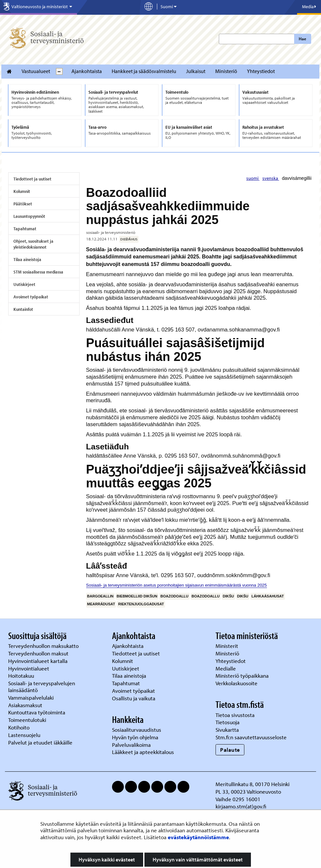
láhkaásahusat (268, 596)
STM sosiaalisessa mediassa (38, 272)
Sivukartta (227, 730)
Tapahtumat (25, 229)
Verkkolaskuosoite (237, 683)
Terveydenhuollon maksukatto (44, 646)
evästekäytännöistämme (198, 837)
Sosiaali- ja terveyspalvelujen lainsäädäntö (42, 687)
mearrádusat (101, 604)
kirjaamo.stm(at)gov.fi (241, 806)
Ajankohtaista (87, 71)
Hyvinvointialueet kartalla (38, 661)
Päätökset (23, 204)
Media (309, 7)
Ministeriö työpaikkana (243, 676)
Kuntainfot (23, 309)
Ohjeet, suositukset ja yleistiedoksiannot (33, 244)
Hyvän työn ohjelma (135, 737)
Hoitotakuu (22, 676)
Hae (302, 39)
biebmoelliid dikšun (137, 596)
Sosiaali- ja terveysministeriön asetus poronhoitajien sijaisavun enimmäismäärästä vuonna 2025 (177, 585)
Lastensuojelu (25, 735)
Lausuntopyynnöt (29, 216)
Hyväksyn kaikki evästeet (107, 859)
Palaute (230, 750)
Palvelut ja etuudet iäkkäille (40, 742)
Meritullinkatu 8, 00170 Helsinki (253, 784)
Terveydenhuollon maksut (39, 653)
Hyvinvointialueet (29, 668)
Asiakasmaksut (25, 705)
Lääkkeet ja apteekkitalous (143, 752)
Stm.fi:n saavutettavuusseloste (251, 737)
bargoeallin (100, 596)
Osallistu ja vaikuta (134, 698)
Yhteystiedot (261, 71)
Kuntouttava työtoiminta (37, 712)
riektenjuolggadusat (141, 604)
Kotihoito (19, 727)
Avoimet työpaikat (31, 297)
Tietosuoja (227, 722)
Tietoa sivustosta (235, 715)
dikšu (228, 596)
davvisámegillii (297, 178)
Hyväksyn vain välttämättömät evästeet (198, 859)
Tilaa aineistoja (27, 259)
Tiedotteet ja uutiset (32, 179)
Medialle (226, 668)
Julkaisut (196, 71)
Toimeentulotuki (28, 720)
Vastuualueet (36, 71)
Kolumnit (22, 191)
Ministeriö (226, 71)
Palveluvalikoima (131, 745)
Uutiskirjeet (24, 284)
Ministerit (227, 646)
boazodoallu (175, 596)
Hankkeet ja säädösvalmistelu (144, 71)
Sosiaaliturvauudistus (137, 730)
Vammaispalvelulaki (32, 698)
